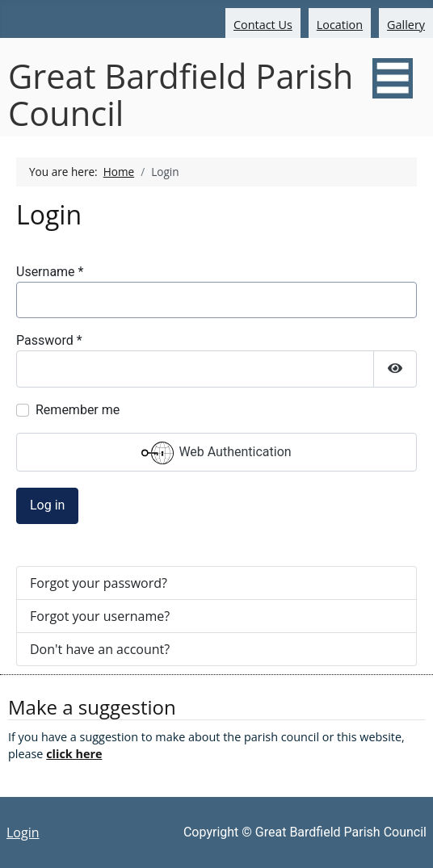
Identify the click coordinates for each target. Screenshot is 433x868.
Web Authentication (216, 453)
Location (340, 25)
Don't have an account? (100, 649)
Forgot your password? (99, 583)
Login (23, 832)
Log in (47, 505)
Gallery (406, 25)
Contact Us (263, 25)
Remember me (78, 410)
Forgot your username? (100, 616)
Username (50, 272)
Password (49, 340)
